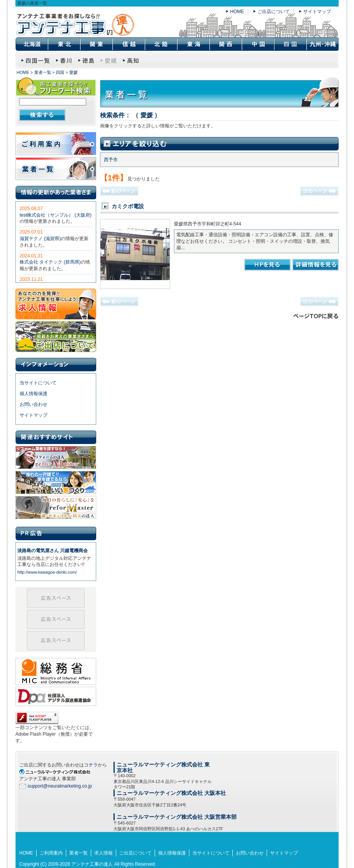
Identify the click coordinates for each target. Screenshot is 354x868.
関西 (225, 44)
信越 (129, 44)
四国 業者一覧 (36, 59)
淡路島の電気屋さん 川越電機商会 (53, 551)
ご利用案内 (56, 144)
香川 (64, 59)
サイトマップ (317, 12)
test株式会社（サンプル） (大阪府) (56, 215)
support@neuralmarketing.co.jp (60, 786)
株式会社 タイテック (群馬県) (50, 262)
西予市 (111, 160)
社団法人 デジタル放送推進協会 (56, 698)
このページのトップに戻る (316, 316)
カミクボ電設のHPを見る (267, 265)
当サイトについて (38, 383)
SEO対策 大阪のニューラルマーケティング (58, 772)
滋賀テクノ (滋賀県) (40, 239)
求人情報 (56, 304)
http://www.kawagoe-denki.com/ (47, 572)
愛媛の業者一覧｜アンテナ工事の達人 (75, 25)
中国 (258, 44)
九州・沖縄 (322, 44)
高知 (131, 59)
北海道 (32, 44)
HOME (237, 12)
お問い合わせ (33, 404)
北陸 (161, 44)
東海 (193, 44)
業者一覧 (43, 72)
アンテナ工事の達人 (92, 864)
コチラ (91, 765)
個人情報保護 (33, 394)
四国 (60, 72)
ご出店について (274, 12)
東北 (64, 44)
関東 (96, 44)
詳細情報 (316, 265)
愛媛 (73, 72)
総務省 (56, 669)
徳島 (86, 59)
